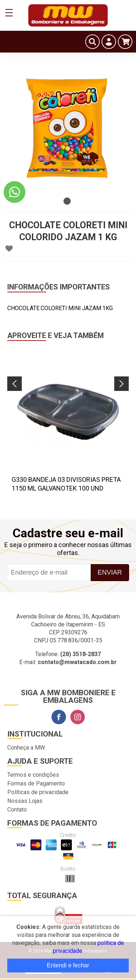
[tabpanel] (68, 130)
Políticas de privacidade (38, 792)
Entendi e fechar (68, 965)
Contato (17, 810)
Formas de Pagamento (36, 783)
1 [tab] (67, 201)
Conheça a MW (26, 748)
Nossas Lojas (25, 801)
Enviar (110, 572)
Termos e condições (33, 775)
